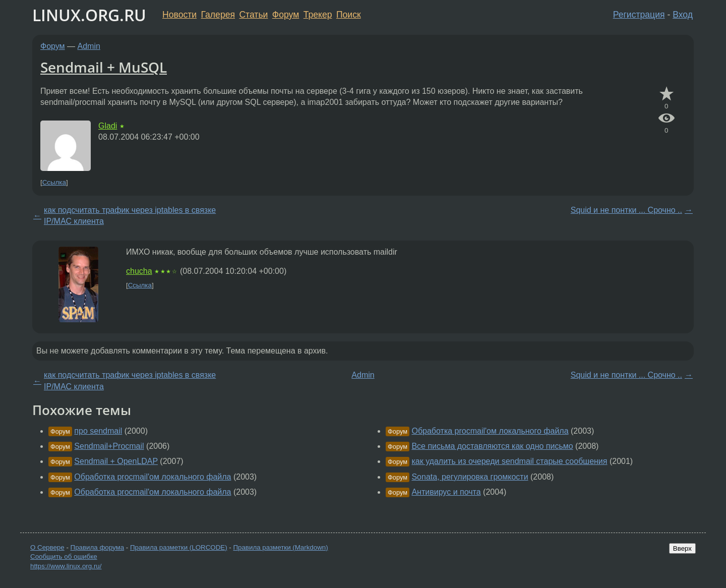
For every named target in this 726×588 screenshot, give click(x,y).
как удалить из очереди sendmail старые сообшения (509, 461)
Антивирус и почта (446, 492)
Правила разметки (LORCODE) (179, 547)
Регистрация (639, 15)
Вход (683, 15)
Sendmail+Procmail (109, 446)
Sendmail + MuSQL (104, 67)
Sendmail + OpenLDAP (116, 461)
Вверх (682, 548)
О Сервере (47, 547)
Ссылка (54, 182)
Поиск (349, 15)
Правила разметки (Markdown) (280, 547)
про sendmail (98, 431)
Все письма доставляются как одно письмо (492, 446)
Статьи (253, 15)
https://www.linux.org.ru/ (66, 566)
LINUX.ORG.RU (89, 15)
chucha (139, 271)
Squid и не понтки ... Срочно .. (626, 210)
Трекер (318, 15)
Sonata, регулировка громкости (470, 477)
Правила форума (98, 547)
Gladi (108, 126)
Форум (286, 15)
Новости (179, 15)
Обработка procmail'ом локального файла (153, 477)
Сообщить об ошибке (64, 556)
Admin (89, 46)
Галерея (218, 15)
